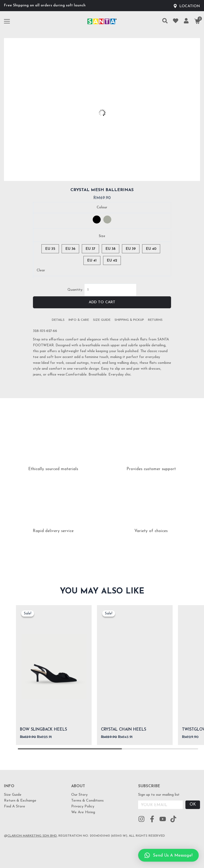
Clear (41, 270)
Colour (102, 207)
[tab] (58, 320)
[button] (168, 855)
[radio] (97, 220)
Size (102, 236)
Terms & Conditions (87, 801)
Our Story (79, 795)
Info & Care (79, 320)
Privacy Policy (83, 806)
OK (193, 805)
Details (58, 320)
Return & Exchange (20, 801)
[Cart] (197, 21)
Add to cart (102, 302)
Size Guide (102, 320)
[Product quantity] (110, 290)
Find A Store (15, 806)
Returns (155, 320)
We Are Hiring (83, 812)
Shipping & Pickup (129, 320)
